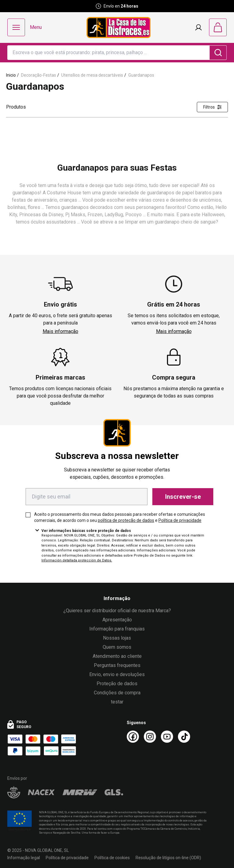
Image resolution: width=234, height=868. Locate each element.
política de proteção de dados (126, 520)
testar (117, 702)
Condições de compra (117, 693)
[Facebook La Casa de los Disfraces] (133, 737)
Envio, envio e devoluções (117, 674)
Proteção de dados (117, 684)
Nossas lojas (117, 638)
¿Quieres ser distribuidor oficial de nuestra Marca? (117, 611)
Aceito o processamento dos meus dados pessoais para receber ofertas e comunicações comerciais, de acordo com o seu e (120, 517)
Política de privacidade (180, 520)
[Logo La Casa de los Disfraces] (119, 28)
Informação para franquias (117, 629)
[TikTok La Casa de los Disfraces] (184, 737)
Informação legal (24, 858)
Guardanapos (141, 75)
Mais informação (60, 331)
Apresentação (117, 620)
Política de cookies (112, 858)
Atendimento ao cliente (117, 656)
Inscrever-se (183, 497)
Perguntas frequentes (117, 665)
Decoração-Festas (39, 75)
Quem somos (117, 647)
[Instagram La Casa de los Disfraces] (150, 737)
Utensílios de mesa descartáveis (92, 75)
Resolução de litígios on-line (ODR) (168, 858)
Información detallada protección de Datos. (77, 560)
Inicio (11, 75)
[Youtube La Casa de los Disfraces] (167, 737)
